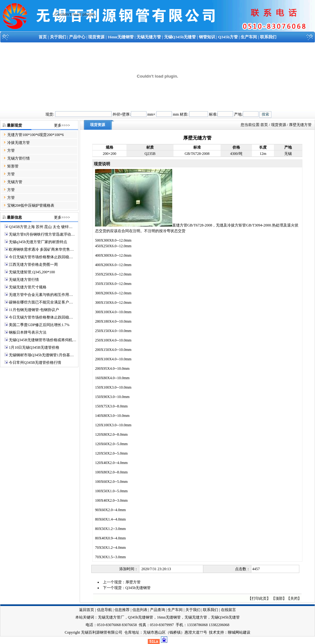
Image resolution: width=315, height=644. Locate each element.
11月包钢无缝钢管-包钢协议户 (34, 310)
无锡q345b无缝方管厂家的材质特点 (38, 242)
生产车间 (249, 37)
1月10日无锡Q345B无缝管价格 (34, 347)
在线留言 (228, 610)
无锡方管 (15, 182)
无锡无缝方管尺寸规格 (28, 287)
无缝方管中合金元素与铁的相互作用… (41, 295)
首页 (43, 37)
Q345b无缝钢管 (138, 588)
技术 (213, 632)
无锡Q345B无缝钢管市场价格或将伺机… (43, 340)
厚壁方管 (133, 582)
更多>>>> (62, 125)
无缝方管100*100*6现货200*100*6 (35, 135)
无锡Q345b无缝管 (180, 37)
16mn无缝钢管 (121, 37)
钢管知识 (207, 37)
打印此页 (259, 598)
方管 (11, 150)
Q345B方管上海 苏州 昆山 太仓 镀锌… (41, 227)
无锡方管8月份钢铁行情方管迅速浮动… (42, 234)
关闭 (294, 598)
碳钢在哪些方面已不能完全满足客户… (41, 302)
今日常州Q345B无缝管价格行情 (35, 363)
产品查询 (157, 610)
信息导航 (104, 610)
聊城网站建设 (239, 632)
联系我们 (268, 37)
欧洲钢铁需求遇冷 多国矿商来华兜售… (41, 249)
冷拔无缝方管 (19, 143)
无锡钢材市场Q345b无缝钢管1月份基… (41, 355)
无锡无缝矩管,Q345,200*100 (32, 272)
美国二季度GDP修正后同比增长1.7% (39, 325)
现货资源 (96, 37)
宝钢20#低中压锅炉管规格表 (31, 205)
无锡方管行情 (19, 158)
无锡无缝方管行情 (24, 280)
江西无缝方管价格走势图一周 (33, 265)
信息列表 (140, 610)
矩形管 (13, 166)
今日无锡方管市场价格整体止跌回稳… (41, 257)
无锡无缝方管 (149, 37)
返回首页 (87, 610)
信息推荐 (122, 610)
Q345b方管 (228, 37)
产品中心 (77, 37)
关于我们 (58, 37)
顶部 (279, 598)
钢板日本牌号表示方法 (28, 332)
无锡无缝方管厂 (111, 617)
